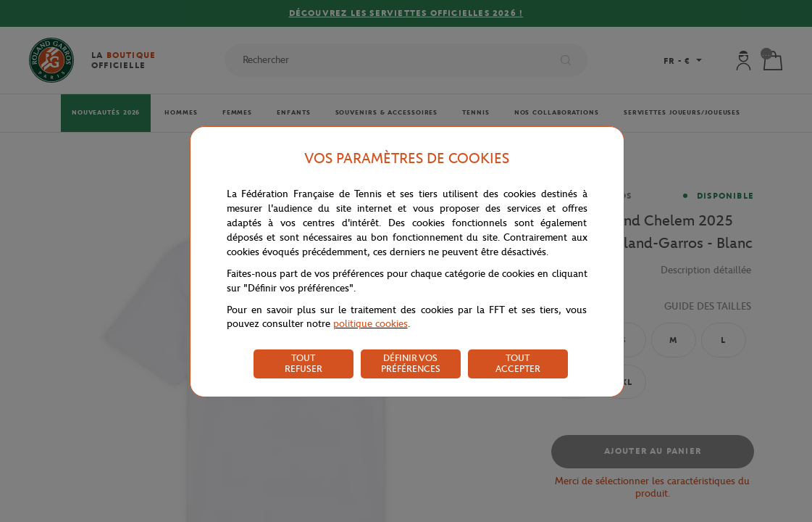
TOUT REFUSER (304, 363)
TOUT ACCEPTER (518, 363)
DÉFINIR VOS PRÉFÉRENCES (411, 363)
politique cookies (371, 324)
